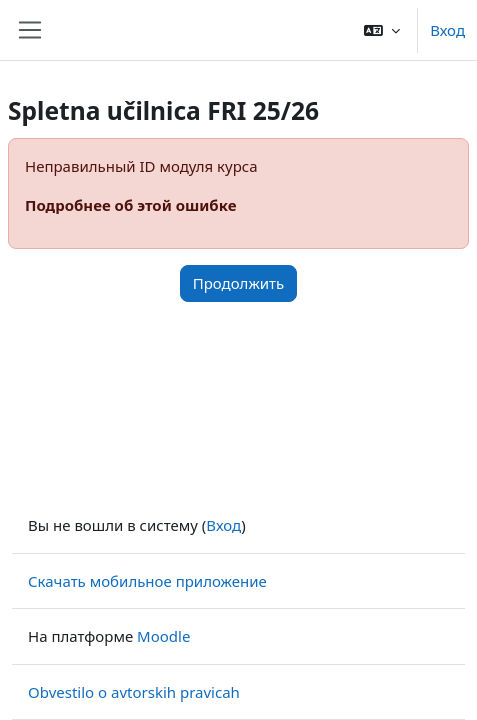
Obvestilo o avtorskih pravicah (134, 692)
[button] (382, 30)
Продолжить (239, 283)
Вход (447, 30)
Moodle (163, 636)
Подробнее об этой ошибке (130, 205)
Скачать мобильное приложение (147, 581)
